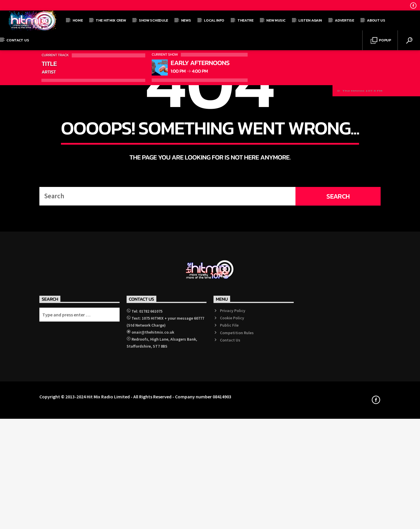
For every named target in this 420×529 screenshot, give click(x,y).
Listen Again (310, 20)
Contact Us (18, 40)
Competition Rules (237, 499)
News (186, 20)
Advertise (344, 20)
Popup (381, 41)
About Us (376, 20)
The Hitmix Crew (111, 20)
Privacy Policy (233, 477)
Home (78, 20)
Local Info (214, 20)
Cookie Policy (232, 484)
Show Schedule (153, 20)
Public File (229, 492)
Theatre (245, 20)
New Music (276, 20)
